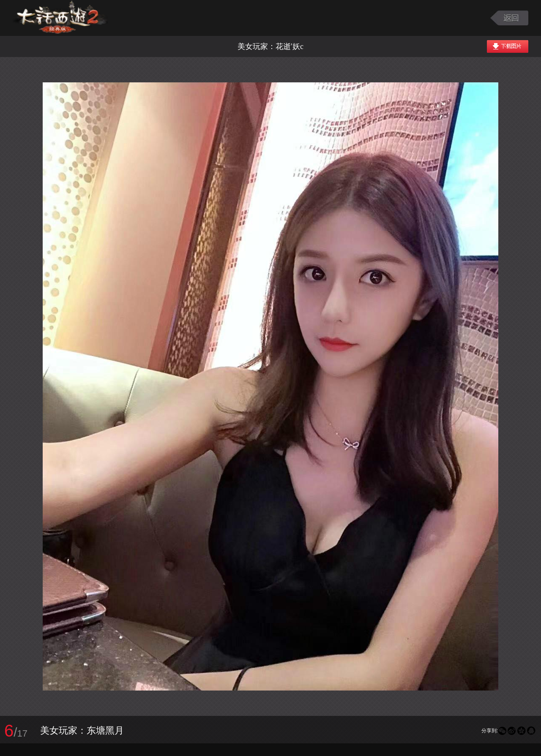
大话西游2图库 (60, 18)
